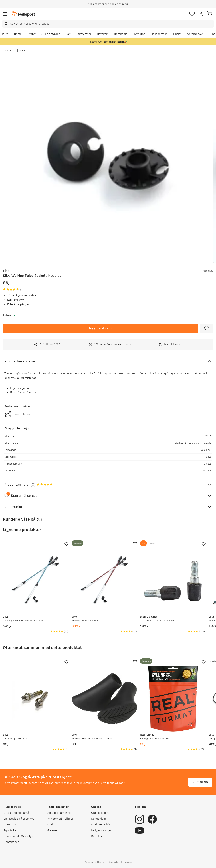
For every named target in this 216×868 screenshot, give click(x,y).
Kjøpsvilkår (114, 862)
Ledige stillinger (101, 830)
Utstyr (32, 34)
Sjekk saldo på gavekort (19, 819)
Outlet (177, 34)
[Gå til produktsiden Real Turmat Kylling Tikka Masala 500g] (173, 699)
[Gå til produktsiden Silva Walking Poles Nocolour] (104, 581)
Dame (18, 34)
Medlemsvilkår (101, 825)
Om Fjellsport (100, 813)
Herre (4, 34)
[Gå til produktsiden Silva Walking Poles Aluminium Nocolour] (36, 581)
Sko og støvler (51, 34)
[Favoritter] (192, 14)
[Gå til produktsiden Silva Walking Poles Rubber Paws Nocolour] (104, 699)
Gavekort (103, 34)
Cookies (128, 862)
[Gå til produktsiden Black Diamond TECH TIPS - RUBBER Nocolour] (173, 581)
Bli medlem (200, 782)
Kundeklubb (99, 819)
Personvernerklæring (94, 862)
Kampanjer (121, 34)
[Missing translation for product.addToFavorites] (206, 328)
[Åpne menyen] (5, 14)
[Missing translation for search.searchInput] (6, 24)
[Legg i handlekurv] (101, 328)
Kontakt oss (11, 842)
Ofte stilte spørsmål (17, 813)
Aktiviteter (84, 34)
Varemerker (195, 34)
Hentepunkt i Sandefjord (19, 836)
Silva (22, 51)
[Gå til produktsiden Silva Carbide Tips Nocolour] (36, 699)
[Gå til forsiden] (23, 14)
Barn (69, 34)
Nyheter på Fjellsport (61, 819)
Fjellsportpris (159, 34)
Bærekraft (98, 836)
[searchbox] (112, 24)
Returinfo (10, 825)
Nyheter (140, 34)
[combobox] (108, 24)
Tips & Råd (11, 830)
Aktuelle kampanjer (60, 813)
